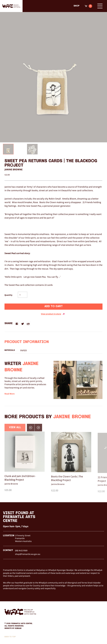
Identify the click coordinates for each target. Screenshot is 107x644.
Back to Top (10, 637)
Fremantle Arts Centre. (22, 624)
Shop (76, 6)
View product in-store (53, 314)
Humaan (18, 628)
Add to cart (54, 306)
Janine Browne (14, 169)
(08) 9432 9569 (21, 550)
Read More (10, 400)
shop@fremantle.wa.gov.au (28, 554)
